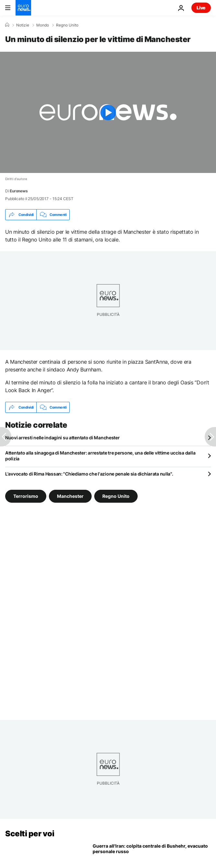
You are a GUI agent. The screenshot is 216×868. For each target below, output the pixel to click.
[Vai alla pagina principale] (23, 8)
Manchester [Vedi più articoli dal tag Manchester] (70, 496)
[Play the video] (108, 112)
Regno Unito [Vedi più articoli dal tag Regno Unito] (116, 496)
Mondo (43, 25)
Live (201, 8)
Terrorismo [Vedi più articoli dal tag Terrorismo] (26, 496)
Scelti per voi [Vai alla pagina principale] (30, 834)
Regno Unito (67, 25)
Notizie (23, 25)
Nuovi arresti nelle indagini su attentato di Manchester (63, 438)
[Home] (7, 25)
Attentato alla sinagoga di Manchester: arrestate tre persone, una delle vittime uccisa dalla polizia (100, 456)
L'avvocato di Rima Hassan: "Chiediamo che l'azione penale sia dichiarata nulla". (89, 474)
